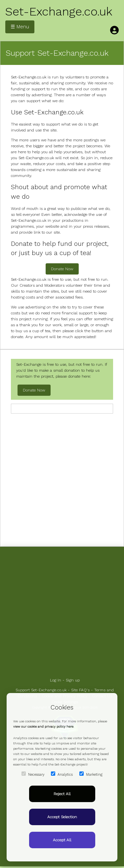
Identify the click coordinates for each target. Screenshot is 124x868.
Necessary (33, 774)
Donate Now (62, 269)
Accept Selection (62, 817)
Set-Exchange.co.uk (59, 12)
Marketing (91, 774)
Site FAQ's (80, 690)
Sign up (73, 680)
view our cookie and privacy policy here (43, 726)
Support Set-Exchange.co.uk (41, 690)
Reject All (62, 794)
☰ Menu (20, 27)
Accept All (62, 840)
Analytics (62, 774)
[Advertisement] (62, 479)
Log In (56, 680)
